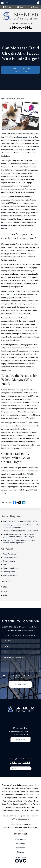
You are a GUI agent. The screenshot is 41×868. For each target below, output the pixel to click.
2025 (4, 587)
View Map (21, 739)
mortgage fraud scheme (24, 137)
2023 (4, 595)
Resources (21, 848)
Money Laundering (10, 568)
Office (34, 7)
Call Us (7, 7)
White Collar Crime (11, 575)
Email (20, 7)
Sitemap (20, 852)
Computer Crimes (10, 557)
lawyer (4, 225)
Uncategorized (9, 572)
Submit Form (20, 684)
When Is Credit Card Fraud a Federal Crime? (20, 531)
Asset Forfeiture (10, 554)
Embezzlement (9, 561)
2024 (4, 591)
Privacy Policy (20, 678)
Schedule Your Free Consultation (20, 70)
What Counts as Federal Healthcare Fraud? (20, 521)
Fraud (22, 98)
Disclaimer (32, 676)
